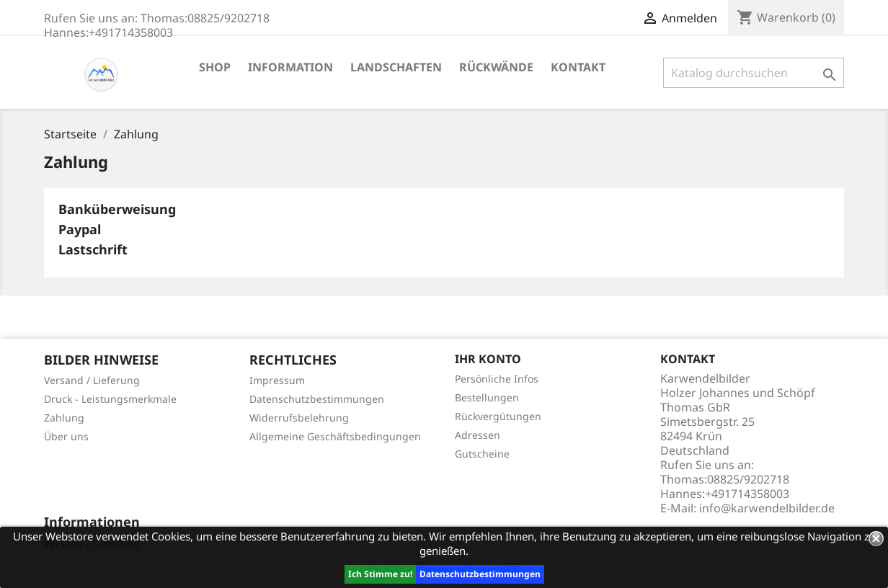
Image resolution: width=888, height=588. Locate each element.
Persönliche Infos (497, 379)
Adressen (478, 435)
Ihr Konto (488, 359)
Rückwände (496, 67)
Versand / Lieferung (92, 380)
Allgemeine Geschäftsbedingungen (335, 436)
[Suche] (754, 73)
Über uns (66, 436)
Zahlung (64, 418)
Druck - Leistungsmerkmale (110, 399)
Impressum (277, 380)
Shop (215, 67)
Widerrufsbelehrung (299, 418)
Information (290, 67)
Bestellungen (487, 397)
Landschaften (396, 67)
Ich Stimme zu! (380, 574)
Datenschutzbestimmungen (480, 574)
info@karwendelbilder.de (767, 508)
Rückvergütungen (498, 416)
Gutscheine (482, 454)
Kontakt (578, 67)
